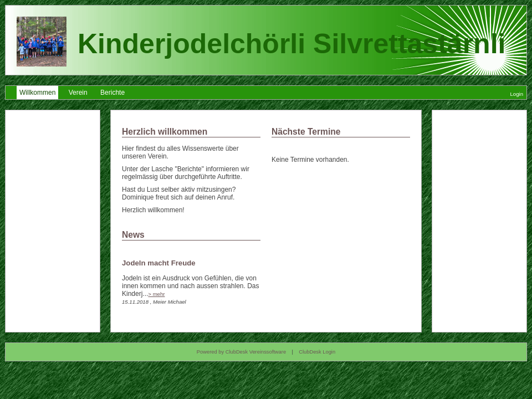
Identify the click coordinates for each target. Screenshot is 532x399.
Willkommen (37, 93)
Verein (78, 93)
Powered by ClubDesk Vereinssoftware (241, 352)
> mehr (156, 294)
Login (517, 94)
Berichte (112, 93)
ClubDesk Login (317, 352)
